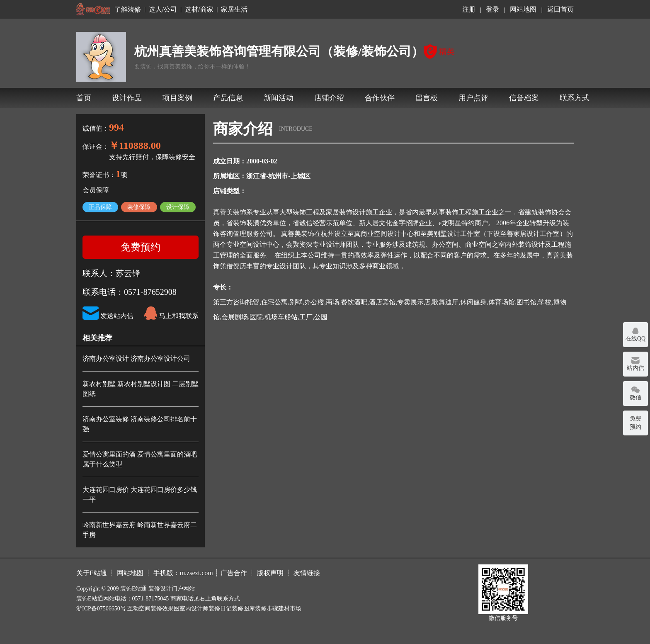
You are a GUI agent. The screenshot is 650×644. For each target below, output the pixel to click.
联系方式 (575, 98)
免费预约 (141, 247)
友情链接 (307, 573)
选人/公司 (163, 10)
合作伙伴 (380, 98)
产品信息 (228, 98)
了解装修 (128, 10)
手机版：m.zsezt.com (183, 573)
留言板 (427, 98)
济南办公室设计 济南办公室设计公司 (136, 358)
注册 (469, 9)
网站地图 (523, 9)
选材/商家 (199, 10)
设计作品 (127, 98)
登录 (492, 9)
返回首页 (560, 9)
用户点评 (473, 98)
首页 (84, 98)
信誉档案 (524, 98)
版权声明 (270, 573)
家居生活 (234, 10)
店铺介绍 (329, 98)
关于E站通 (92, 573)
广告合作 (234, 573)
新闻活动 (279, 98)
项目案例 (177, 98)
